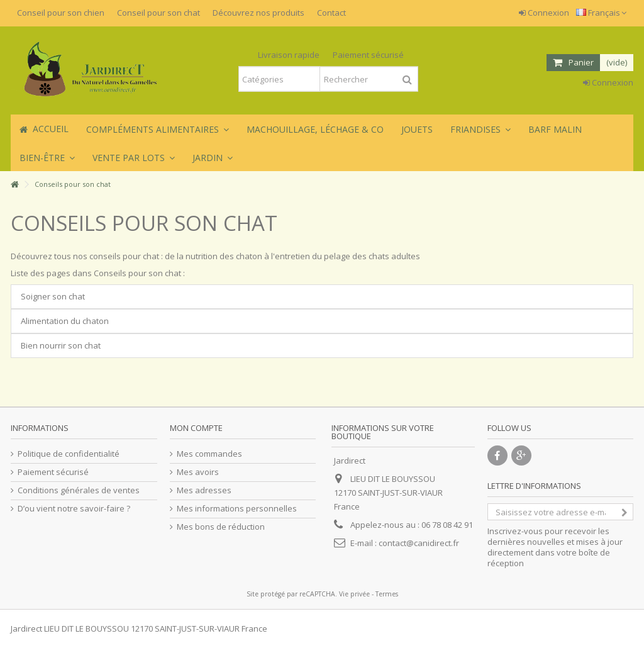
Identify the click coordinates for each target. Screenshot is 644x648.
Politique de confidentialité (69, 454)
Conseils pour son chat (144, 223)
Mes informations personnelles (237, 509)
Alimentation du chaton (65, 321)
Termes (387, 594)
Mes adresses (204, 490)
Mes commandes (209, 454)
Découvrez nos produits (258, 13)
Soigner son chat (53, 296)
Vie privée (354, 594)
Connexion (544, 13)
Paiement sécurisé (53, 472)
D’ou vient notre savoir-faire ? (74, 509)
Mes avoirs (198, 472)
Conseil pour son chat (158, 13)
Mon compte (196, 428)
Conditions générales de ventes (79, 490)
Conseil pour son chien (61, 13)
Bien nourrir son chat (61, 345)
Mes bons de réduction (221, 527)
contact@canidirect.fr (419, 543)
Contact (331, 13)
